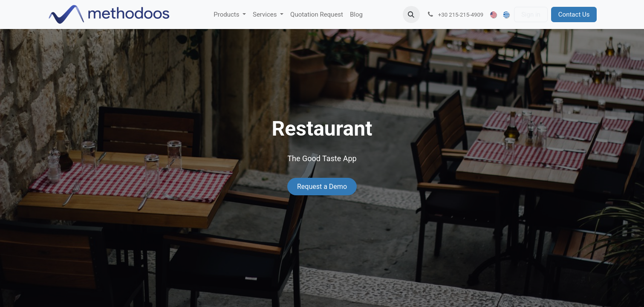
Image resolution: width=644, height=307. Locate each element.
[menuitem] (230, 15)
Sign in (531, 14)
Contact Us (574, 14)
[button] (411, 14)
